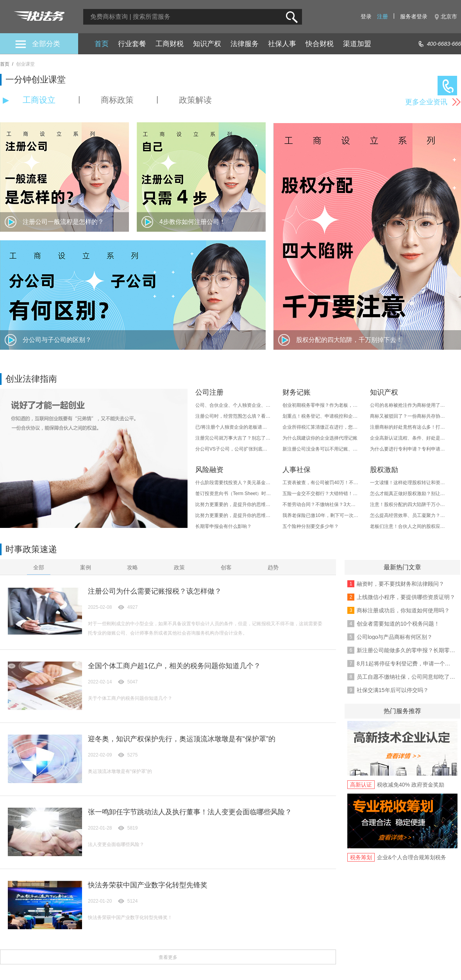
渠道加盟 (357, 44)
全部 (39, 567)
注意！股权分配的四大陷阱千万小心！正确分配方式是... (408, 504)
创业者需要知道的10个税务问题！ (398, 624)
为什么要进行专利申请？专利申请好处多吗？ (408, 449)
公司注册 (209, 392)
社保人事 (282, 44)
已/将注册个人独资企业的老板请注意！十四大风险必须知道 (233, 427)
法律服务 (245, 44)
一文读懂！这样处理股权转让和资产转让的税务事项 (408, 483)
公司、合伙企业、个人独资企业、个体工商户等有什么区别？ (233, 405)
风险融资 (209, 470)
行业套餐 (132, 44)
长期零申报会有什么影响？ (223, 526)
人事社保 (297, 470)
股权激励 (384, 470)
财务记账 (297, 392)
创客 (226, 567)
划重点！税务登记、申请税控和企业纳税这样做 (321, 416)
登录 (366, 16)
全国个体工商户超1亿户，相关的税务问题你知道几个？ (174, 666)
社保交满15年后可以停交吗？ (393, 690)
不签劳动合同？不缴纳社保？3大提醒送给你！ (321, 504)
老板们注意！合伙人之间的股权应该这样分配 (408, 526)
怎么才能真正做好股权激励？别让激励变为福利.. (408, 494)
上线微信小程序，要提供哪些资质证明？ (406, 597)
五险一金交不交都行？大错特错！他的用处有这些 (321, 494)
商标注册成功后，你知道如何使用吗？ (403, 610)
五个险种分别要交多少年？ (311, 526)
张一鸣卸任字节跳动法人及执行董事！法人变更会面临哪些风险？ (190, 812)
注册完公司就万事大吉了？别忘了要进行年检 (233, 438)
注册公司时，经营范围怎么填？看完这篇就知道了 (233, 416)
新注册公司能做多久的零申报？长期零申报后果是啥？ (406, 650)
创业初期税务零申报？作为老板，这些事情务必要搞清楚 (321, 405)
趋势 (273, 567)
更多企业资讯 (426, 102)
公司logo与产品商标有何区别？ (395, 637)
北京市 (449, 16)
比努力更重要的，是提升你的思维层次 (233, 504)
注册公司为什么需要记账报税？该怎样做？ (155, 591)
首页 (102, 44)
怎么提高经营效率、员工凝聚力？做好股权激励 (408, 515)
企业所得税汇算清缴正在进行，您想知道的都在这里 (321, 427)
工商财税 (170, 44)
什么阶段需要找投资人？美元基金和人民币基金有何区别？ (233, 483)
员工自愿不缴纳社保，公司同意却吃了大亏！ (406, 677)
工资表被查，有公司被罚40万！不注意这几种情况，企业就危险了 (321, 483)
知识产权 (207, 44)
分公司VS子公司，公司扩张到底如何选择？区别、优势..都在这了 (233, 449)
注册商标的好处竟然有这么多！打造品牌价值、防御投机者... (408, 427)
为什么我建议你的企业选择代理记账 (320, 438)
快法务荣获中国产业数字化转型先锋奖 (148, 885)
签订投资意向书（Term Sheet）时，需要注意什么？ (233, 494)
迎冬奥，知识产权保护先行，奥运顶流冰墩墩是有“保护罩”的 (182, 739)
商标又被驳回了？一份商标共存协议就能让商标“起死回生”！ (408, 416)
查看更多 (168, 957)
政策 (179, 567)
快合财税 (320, 44)
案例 (86, 567)
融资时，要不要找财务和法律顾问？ (400, 584)
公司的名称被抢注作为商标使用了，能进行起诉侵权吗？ (408, 405)
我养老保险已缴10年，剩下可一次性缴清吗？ (321, 515)
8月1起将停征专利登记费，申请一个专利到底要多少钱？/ (406, 663)
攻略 (132, 567)
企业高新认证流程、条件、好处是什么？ (408, 438)
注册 (382, 16)
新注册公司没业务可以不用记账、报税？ (321, 449)
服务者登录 (414, 16)
